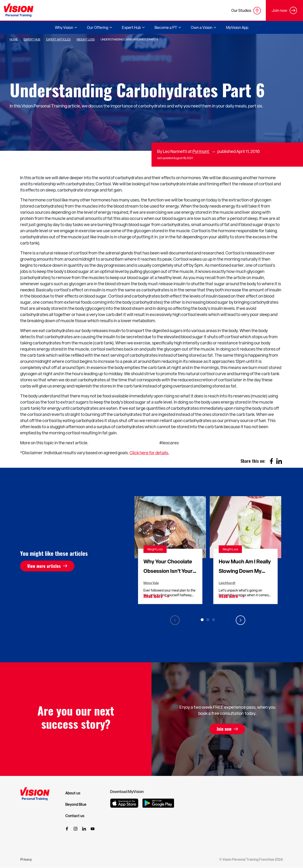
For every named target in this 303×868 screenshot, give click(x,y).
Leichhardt (227, 583)
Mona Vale (151, 583)
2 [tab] (208, 620)
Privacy (26, 859)
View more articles (44, 566)
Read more (153, 596)
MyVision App (237, 27)
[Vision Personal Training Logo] (19, 10)
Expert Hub (32, 39)
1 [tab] (202, 620)
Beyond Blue (76, 804)
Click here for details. (149, 453)
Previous (175, 620)
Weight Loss (86, 39)
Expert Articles (58, 39)
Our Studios (246, 11)
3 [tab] (214, 620)
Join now (224, 729)
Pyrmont (201, 151)
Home (14, 39)
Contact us (75, 816)
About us (73, 793)
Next (241, 620)
